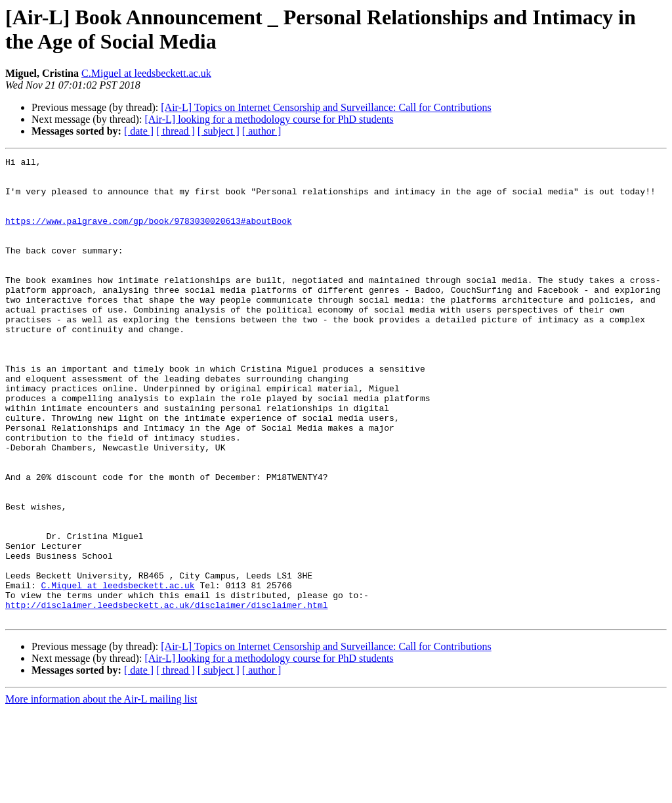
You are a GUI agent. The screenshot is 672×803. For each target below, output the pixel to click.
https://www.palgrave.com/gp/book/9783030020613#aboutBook (149, 234)
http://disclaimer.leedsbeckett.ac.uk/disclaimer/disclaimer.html (166, 695)
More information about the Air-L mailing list (101, 792)
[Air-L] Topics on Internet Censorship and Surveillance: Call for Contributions (326, 107)
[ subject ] (219, 131)
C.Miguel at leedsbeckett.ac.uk (146, 73)
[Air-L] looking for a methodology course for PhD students (269, 119)
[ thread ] (176, 131)
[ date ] (139, 131)
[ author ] (262, 131)
